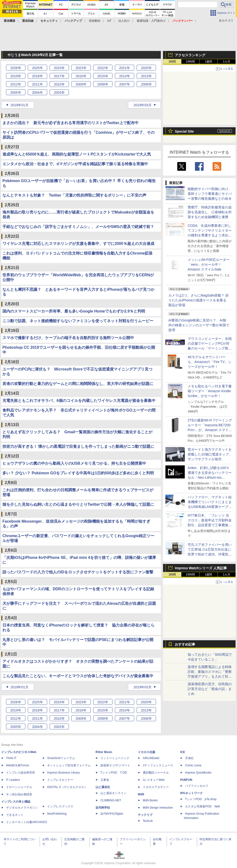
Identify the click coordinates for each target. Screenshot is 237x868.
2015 (103, 76)
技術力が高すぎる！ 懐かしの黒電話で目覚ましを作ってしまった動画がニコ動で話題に (78, 446)
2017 (59, 76)
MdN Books (150, 800)
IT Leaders (13, 780)
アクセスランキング (190, 55)
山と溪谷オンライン (113, 793)
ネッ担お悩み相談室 (19, 794)
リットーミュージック (115, 758)
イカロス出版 (147, 752)
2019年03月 (143, 105)
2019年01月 (19, 105)
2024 (59, 68)
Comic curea (193, 765)
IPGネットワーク (191, 793)
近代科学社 (103, 808)
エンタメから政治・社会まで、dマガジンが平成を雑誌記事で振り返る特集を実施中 (75, 164)
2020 (146, 68)
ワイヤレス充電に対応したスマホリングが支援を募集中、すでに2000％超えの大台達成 (78, 244)
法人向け (124, 21)
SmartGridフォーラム (61, 758)
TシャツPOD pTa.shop (201, 799)
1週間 (209, 62)
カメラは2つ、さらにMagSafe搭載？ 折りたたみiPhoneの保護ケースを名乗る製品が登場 (199, 300)
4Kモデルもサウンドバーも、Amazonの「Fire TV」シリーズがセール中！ (210, 362)
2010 (59, 84)
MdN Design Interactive (158, 808)
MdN (141, 794)
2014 (124, 76)
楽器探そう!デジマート (115, 765)
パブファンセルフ (197, 786)
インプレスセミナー (60, 780)
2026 (16, 68)
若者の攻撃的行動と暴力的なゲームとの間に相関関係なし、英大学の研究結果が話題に (78, 384)
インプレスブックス (60, 806)
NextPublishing (57, 814)
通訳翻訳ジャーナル (156, 773)
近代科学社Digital (112, 814)
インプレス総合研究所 (21, 773)
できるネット (15, 815)
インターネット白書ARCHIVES (26, 822)
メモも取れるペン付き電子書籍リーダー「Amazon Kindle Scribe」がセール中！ (210, 391)
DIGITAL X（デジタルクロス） (67, 787)
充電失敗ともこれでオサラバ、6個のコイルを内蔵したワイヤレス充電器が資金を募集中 (79, 401)
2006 (146, 84)
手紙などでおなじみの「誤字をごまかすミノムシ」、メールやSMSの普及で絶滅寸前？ (78, 227)
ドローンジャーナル (19, 787)
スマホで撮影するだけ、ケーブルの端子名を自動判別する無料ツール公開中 (68, 338)
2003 (59, 92)
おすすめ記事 (185, 644)
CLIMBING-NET (111, 800)
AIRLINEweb (151, 758)
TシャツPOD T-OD (114, 773)
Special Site (184, 131)
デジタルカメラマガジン (22, 808)
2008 (103, 84)
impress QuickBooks (198, 773)
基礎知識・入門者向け (151, 21)
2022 (103, 68)
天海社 (189, 758)
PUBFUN (186, 780)
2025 (37, 68)
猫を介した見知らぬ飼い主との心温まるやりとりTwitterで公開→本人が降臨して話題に (78, 504)
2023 (81, 68)
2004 (37, 92)
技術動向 (95, 21)
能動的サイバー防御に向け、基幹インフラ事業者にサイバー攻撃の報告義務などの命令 (210, 194)
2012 (16, 84)
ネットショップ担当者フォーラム (69, 765)
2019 (16, 76)
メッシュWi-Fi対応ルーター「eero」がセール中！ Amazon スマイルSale (209, 264)
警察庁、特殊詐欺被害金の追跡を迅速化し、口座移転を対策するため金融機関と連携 (210, 212)
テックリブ (145, 815)
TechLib (148, 821)
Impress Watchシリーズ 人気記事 (201, 568)
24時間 (190, 62)
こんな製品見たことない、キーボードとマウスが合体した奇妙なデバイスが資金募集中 (78, 676)
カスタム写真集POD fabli (202, 806)
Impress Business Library (63, 773)
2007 (124, 84)
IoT (109, 21)
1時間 (172, 62)
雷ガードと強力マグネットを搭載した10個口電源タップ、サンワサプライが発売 (210, 454)
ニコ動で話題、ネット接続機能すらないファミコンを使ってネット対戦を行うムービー (78, 321)
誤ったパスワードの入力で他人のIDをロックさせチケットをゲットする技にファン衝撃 (78, 572)
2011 (37, 84)
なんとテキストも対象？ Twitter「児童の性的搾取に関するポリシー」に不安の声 (74, 195)
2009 (81, 84)
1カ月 (227, 62)
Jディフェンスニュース (158, 765)
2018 (37, 76)
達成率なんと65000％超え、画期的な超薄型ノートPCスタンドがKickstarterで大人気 (77, 154)
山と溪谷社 (103, 787)
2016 (81, 76)
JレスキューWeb (154, 780)
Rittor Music (104, 752)
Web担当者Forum (18, 765)
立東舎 (105, 780)
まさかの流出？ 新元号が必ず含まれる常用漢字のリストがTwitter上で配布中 (70, 123)
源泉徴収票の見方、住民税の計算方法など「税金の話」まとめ (210, 689)
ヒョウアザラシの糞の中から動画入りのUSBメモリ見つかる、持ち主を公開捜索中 (74, 463)
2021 (124, 68)
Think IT (11, 758)
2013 (146, 76)
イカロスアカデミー (156, 787)
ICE (183, 752)
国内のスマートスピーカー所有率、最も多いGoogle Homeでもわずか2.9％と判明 (74, 311)
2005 (16, 92)
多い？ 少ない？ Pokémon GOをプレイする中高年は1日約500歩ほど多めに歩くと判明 (78, 473)
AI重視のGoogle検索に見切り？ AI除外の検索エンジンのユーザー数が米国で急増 (199, 325)
